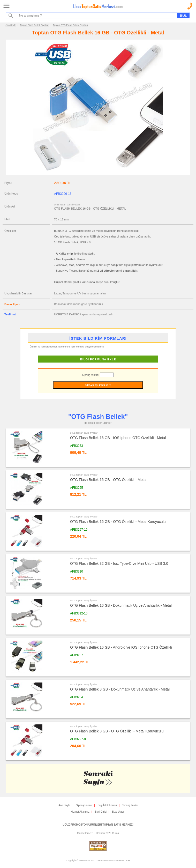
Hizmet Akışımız (80, 812)
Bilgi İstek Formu (107, 805)
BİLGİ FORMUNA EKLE (98, 359)
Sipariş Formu (84, 805)
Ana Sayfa (11, 25)
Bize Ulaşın (119, 812)
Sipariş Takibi (130, 805)
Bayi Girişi (101, 812)
